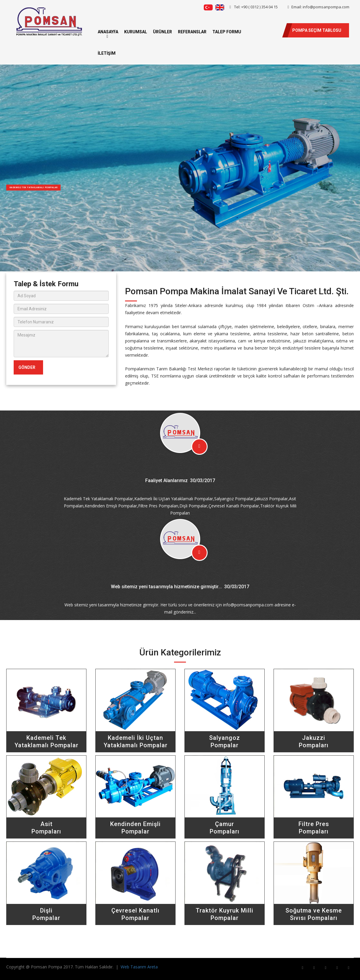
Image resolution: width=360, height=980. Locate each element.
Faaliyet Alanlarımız (166, 481)
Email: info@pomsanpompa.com (318, 7)
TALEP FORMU (227, 32)
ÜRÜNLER (162, 32)
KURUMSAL (136, 32)
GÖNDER (27, 367)
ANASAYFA (108, 32)
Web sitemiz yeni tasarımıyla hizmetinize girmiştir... (166, 587)
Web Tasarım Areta (139, 967)
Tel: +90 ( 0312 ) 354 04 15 (254, 7)
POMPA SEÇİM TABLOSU (317, 30)
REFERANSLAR (192, 32)
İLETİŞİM (107, 53)
